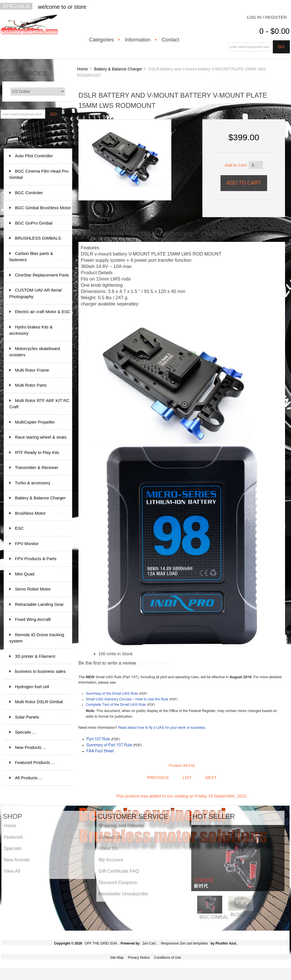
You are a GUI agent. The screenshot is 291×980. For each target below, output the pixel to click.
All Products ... (29, 778)
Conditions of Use (168, 958)
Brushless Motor (40, 513)
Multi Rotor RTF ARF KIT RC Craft (40, 404)
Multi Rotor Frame (40, 370)
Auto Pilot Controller (40, 159)
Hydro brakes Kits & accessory (37, 331)
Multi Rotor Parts (40, 385)
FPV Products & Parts (40, 561)
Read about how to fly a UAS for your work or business (161, 728)
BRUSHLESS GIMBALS (40, 241)
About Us (108, 848)
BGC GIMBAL (214, 917)
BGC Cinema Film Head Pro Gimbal (39, 175)
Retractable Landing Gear (40, 607)
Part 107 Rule (98, 739)
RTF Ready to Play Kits (40, 455)
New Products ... (31, 747)
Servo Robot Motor (40, 589)
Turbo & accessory (40, 483)
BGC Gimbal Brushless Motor (43, 211)
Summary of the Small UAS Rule (112, 694)
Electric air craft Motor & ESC (43, 314)
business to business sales (40, 674)
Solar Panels (40, 717)
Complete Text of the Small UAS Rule (116, 705)
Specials (16, 6)
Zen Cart (149, 943)
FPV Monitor (40, 544)
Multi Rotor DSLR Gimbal (40, 704)
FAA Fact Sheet (100, 751)
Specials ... (25, 732)
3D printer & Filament (40, 659)
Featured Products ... (35, 762)
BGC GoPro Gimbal (40, 223)
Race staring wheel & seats (41, 440)
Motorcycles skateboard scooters (37, 352)
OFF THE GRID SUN (101, 943)
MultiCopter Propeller (40, 425)
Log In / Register (267, 17)
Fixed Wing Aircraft (40, 620)
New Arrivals (17, 860)
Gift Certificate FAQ (119, 871)
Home (82, 69)
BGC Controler (40, 193)
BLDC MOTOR (246, 914)
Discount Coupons (118, 882)
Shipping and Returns (121, 826)
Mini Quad (40, 574)
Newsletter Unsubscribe (123, 894)
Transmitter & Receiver (40, 470)
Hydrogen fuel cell (40, 687)
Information (138, 40)
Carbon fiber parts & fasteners (37, 257)
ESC (40, 528)
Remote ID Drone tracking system (37, 638)
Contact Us (110, 837)
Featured (13, 837)
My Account (111, 860)
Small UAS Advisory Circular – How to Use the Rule (127, 699)
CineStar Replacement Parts (42, 278)
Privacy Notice (139, 958)
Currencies (26, 73)
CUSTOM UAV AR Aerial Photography (37, 294)
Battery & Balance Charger (118, 69)
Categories (101, 40)
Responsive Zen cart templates (184, 943)
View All (12, 871)
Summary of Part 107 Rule (109, 745)
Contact (171, 40)
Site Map (117, 958)
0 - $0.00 (274, 31)
